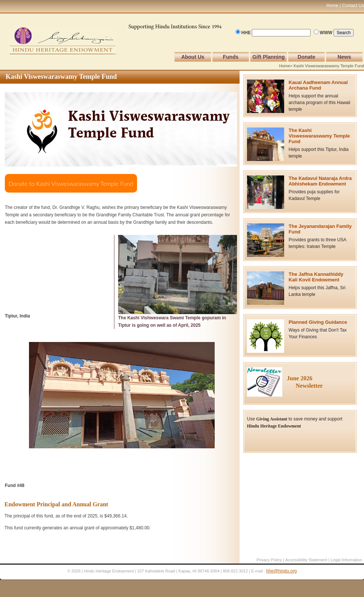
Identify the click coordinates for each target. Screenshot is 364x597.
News (344, 57)
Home (284, 66)
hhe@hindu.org (282, 571)
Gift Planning (268, 57)
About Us (193, 57)
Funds (231, 57)
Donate (306, 57)
